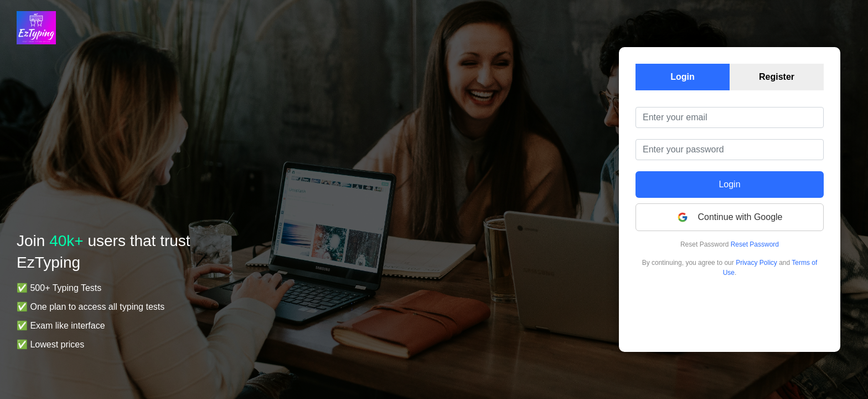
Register (777, 77)
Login (683, 77)
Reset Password (755, 244)
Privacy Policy (756, 263)
